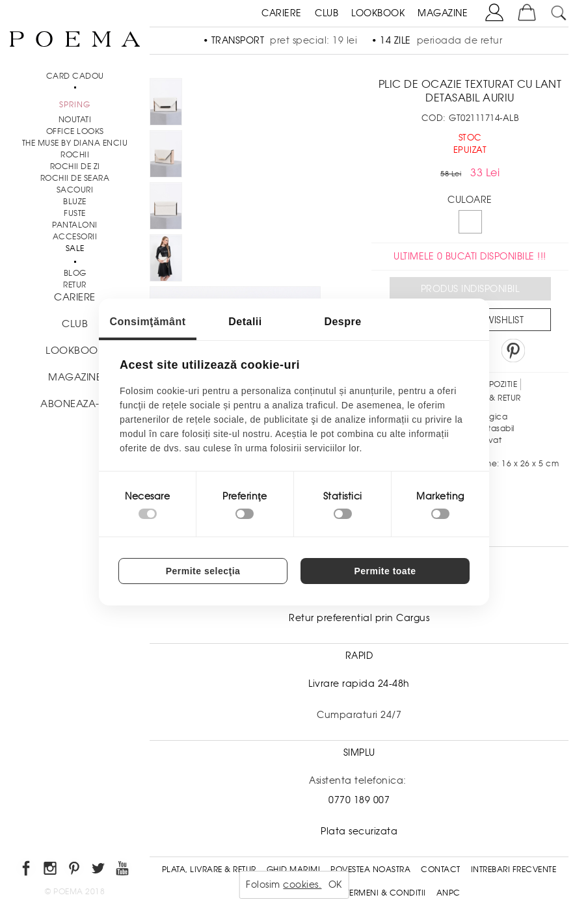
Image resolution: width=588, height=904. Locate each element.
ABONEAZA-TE (75, 404)
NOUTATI (75, 120)
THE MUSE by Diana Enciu (75, 143)
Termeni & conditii (386, 893)
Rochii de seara (75, 178)
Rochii (75, 155)
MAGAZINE (443, 13)
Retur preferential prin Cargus (359, 618)
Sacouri (75, 190)
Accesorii (75, 237)
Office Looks (75, 131)
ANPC (448, 893)
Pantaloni (75, 225)
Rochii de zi (75, 166)
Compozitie (492, 384)
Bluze (75, 202)
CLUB (327, 13)
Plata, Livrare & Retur (209, 870)
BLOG (75, 273)
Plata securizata (359, 831)
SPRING (75, 105)
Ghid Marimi (294, 870)
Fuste (75, 213)
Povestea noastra (370, 870)
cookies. (302, 884)
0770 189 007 (359, 800)
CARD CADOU (75, 76)
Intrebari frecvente (514, 870)
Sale (75, 248)
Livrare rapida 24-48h (359, 684)
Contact (441, 870)
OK (335, 884)
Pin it (513, 351)
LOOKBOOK (378, 13)
